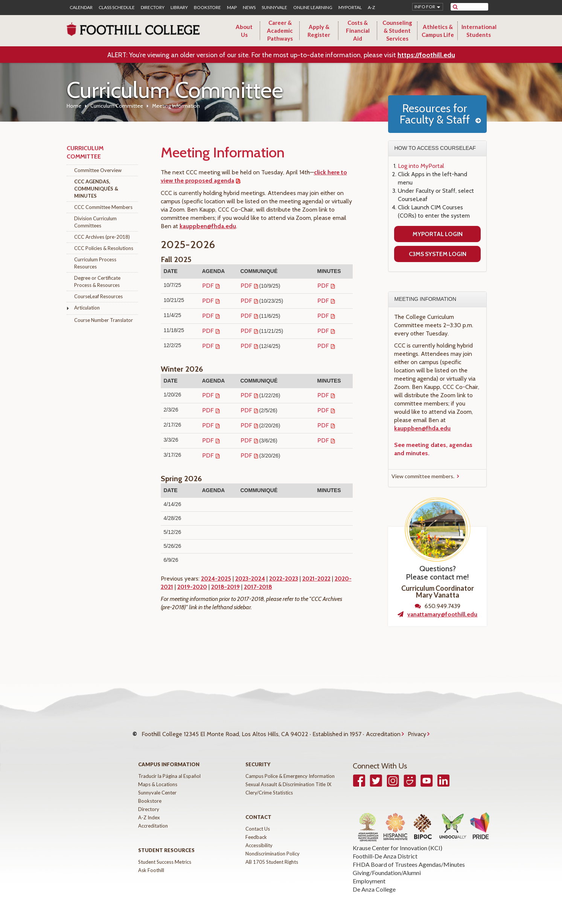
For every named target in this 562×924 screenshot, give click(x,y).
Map (232, 8)
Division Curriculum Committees (95, 222)
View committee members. (423, 476)
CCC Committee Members (103, 207)
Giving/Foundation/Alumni (387, 865)
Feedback (256, 829)
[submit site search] (455, 7)
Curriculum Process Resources (95, 263)
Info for (425, 7)
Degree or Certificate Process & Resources (97, 281)
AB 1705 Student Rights (272, 854)
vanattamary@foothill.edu (442, 614)
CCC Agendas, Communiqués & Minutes (96, 189)
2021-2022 (316, 579)
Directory (153, 8)
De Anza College (374, 882)
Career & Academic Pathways (280, 30)
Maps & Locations (158, 777)
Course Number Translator (104, 320)
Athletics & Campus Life (438, 31)
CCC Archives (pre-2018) (102, 237)
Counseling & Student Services (397, 30)
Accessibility (259, 838)
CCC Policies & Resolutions (104, 248)
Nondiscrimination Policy (273, 846)
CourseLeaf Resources (98, 296)
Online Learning (313, 8)
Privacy (417, 730)
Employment (369, 873)
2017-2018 (258, 587)
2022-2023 (284, 579)
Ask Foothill (151, 863)
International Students (479, 31)
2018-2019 (225, 587)
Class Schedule (117, 8)
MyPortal (350, 8)
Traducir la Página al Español (169, 768)
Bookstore (207, 8)
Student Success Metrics (165, 854)
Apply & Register (319, 31)
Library (179, 8)
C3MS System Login (438, 254)
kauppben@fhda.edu (208, 226)
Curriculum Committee (117, 106)
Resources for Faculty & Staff (435, 114)
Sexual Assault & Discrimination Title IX (288, 777)
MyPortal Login (438, 234)
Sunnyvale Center (157, 785)
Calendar (81, 8)
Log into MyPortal (421, 166)
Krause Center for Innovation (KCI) (398, 840)
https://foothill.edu (426, 55)
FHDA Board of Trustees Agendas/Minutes (409, 857)
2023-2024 (250, 579)
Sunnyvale (274, 8)
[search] (474, 7)
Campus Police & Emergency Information (290, 768)
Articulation (87, 308)
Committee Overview (98, 170)
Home (74, 106)
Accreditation (383, 730)
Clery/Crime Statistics (269, 785)
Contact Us (258, 821)
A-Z (371, 8)
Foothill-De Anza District (385, 849)
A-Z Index (149, 810)
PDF (208, 286)
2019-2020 (192, 587)
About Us (244, 31)
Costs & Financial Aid (358, 30)
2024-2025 (216, 579)
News (249, 8)
